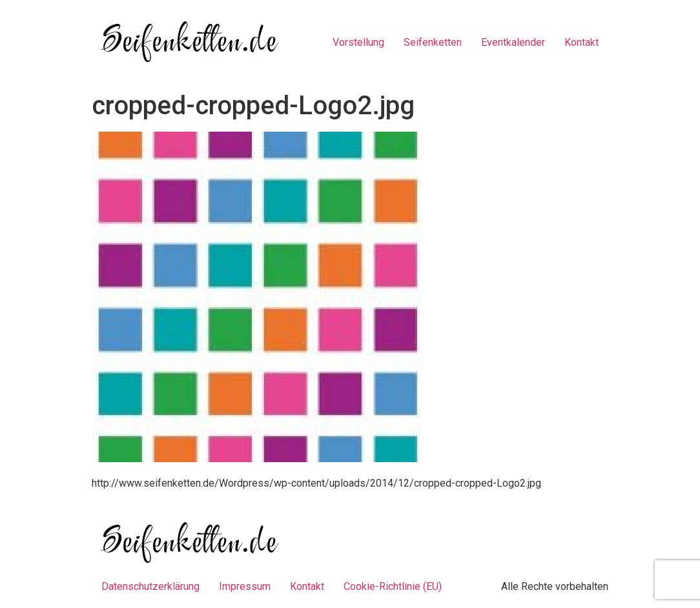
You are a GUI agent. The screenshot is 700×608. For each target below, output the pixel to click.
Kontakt (582, 42)
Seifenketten (433, 42)
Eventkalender (513, 42)
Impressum (245, 586)
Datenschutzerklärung (150, 586)
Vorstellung (358, 42)
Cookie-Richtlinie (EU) (393, 586)
